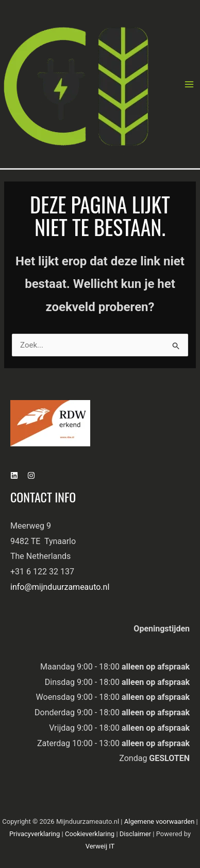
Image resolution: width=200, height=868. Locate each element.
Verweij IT (100, 846)
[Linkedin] (14, 475)
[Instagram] (31, 475)
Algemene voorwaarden (160, 821)
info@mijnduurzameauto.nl (60, 587)
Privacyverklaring (36, 834)
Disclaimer (136, 834)
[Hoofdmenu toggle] (189, 84)
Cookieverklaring (90, 834)
